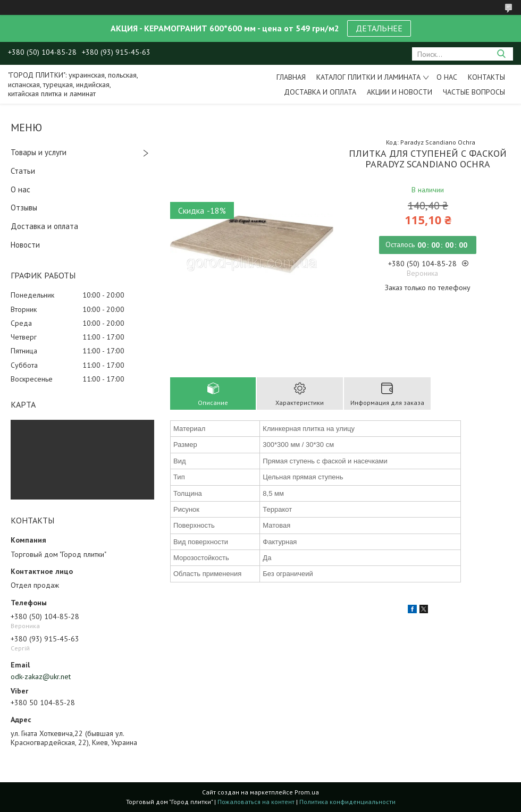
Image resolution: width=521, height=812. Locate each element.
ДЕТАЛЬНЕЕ (379, 28)
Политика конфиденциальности (347, 802)
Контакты (486, 77)
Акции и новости (400, 92)
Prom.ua (307, 792)
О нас (447, 77)
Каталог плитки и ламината (368, 77)
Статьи (23, 171)
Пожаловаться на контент (256, 802)
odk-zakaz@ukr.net (41, 676)
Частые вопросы (474, 92)
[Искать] (501, 54)
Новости (25, 245)
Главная (291, 77)
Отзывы (24, 208)
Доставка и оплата (320, 92)
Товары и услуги (39, 152)
